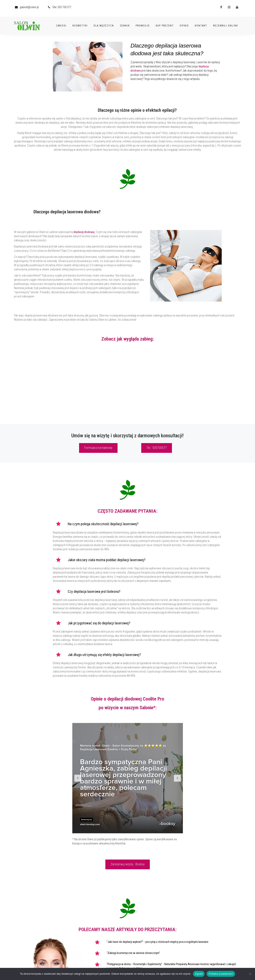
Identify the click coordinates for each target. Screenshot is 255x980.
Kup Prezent (165, 23)
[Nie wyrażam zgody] (250, 974)
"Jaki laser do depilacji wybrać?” (125, 942)
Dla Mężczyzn (104, 23)
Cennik (125, 23)
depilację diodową (84, 232)
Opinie (184, 23)
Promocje (143, 23)
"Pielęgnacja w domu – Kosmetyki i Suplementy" (134, 964)
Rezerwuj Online (226, 23)
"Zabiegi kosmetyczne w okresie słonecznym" (133, 953)
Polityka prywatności (221, 974)
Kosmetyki (80, 23)
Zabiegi (61, 23)
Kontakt (201, 23)
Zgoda (199, 974)
